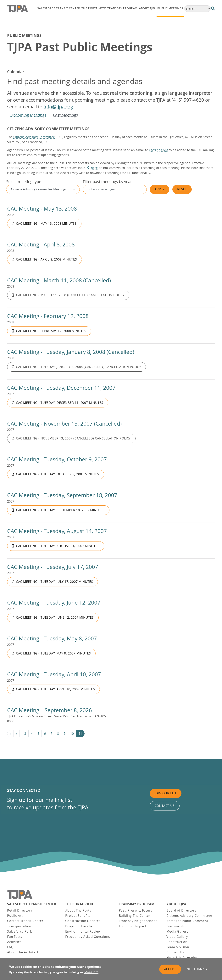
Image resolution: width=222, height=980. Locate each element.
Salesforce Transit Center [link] (59, 8)
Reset (182, 189)
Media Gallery (177, 931)
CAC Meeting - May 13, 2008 (42, 209)
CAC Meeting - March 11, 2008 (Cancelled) (59, 280)
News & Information (182, 958)
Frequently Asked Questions (88, 937)
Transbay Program (137, 904)
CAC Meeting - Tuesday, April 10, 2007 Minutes (55, 689)
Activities (14, 942)
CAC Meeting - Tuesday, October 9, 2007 (57, 459)
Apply (160, 189)
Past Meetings (65, 115)
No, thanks (197, 969)
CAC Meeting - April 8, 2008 (41, 244)
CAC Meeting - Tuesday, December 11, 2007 (61, 388)
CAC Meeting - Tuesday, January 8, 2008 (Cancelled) (71, 352)
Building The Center (135, 916)
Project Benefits (78, 916)
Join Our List (166, 793)
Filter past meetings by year (107, 182)
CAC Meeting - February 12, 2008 (48, 316)
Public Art (15, 916)
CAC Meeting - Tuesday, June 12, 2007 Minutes (55, 617)
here (94, 168)
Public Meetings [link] (170, 8)
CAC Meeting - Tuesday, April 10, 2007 (54, 674)
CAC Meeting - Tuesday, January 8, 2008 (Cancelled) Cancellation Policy (79, 367)
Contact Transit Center (25, 921)
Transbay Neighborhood (138, 921)
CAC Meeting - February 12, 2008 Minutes (51, 331)
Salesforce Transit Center (32, 904)
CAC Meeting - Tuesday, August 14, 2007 (57, 531)
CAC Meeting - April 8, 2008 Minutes (47, 259)
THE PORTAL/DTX (79, 904)
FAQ (10, 947)
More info (91, 972)
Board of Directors (181, 910)
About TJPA (176, 904)
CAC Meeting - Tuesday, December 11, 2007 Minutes (60, 403)
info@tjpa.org (58, 107)
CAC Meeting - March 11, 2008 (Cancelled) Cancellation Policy (70, 295)
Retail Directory (20, 910)
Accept (170, 969)
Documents (176, 926)
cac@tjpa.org (158, 150)
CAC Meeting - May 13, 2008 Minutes (46, 223)
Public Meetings (24, 35)
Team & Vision (178, 947)
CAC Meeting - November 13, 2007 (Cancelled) (64, 424)
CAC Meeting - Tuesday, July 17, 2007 (53, 567)
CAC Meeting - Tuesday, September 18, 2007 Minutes (60, 510)
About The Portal (79, 910)
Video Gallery (177, 937)
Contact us (165, 806)
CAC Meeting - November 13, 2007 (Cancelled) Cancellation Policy (73, 438)
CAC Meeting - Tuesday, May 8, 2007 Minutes (53, 653)
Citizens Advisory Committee (34, 137)
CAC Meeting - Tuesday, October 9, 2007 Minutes (58, 474)
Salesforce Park (19, 931)
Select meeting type (24, 182)
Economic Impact (133, 926)
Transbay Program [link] (122, 8)
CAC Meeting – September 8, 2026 (50, 710)
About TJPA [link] (147, 8)
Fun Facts (15, 937)
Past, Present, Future (136, 910)
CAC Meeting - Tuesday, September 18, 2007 (62, 495)
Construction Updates (83, 921)
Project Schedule (79, 926)
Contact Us (175, 952)
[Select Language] (197, 9)
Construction (177, 942)
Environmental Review (83, 931)
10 (72, 734)
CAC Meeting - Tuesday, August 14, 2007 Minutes (58, 546)
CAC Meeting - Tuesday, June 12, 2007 (54, 603)
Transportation (19, 926)
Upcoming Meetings (28, 115)
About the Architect (23, 952)
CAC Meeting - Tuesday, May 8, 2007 (52, 638)
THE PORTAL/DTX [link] (94, 8)
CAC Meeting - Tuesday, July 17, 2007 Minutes (55, 582)
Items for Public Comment (187, 921)
